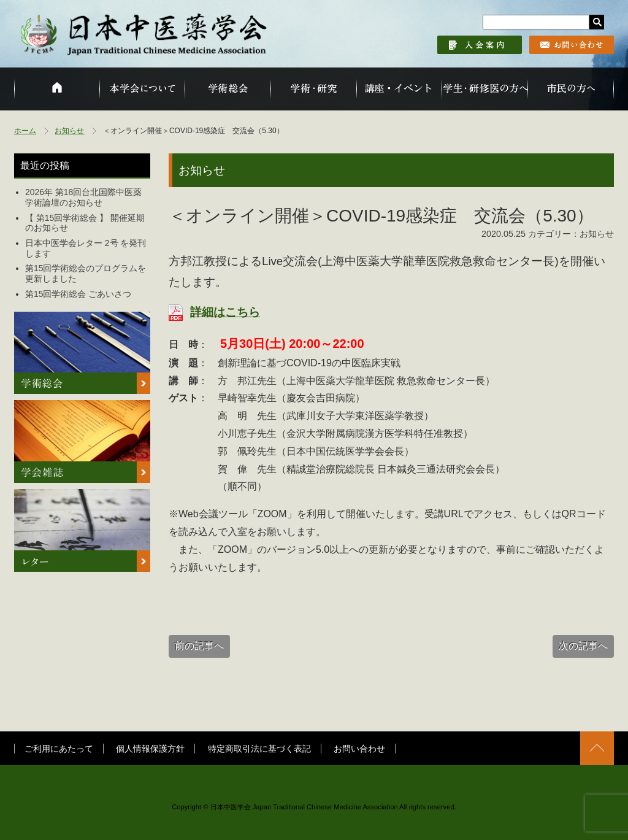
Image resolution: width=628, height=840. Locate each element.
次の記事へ (583, 646)
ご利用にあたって (59, 749)
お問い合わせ (359, 749)
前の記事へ (199, 646)
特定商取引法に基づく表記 (259, 749)
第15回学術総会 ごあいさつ (78, 294)
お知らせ (69, 131)
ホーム (25, 131)
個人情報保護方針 (150, 749)
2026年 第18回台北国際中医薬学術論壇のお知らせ (83, 197)
